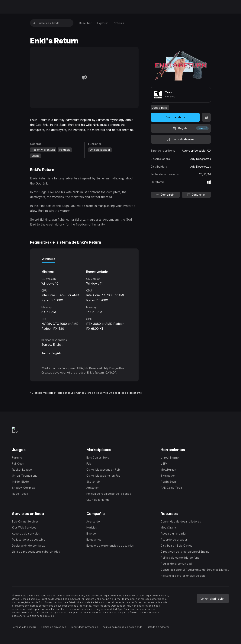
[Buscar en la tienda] (34, 23)
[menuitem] (85, 23)
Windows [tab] (48, 259)
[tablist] (84, 259)
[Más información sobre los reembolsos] (209, 151)
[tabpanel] (84, 297)
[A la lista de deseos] (181, 139)
